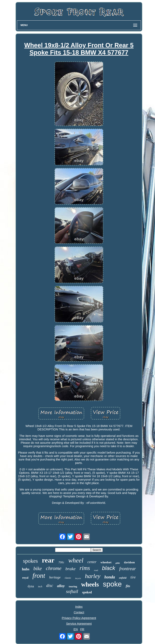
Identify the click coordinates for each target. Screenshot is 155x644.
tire (133, 577)
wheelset (106, 562)
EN (76, 629)
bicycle (78, 578)
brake (70, 569)
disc (50, 586)
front (39, 576)
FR (82, 629)
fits (128, 586)
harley (93, 576)
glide (118, 563)
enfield (123, 578)
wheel (76, 560)
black (108, 568)
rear (48, 560)
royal (25, 578)
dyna (31, 586)
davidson (129, 562)
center (92, 562)
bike (38, 568)
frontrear (128, 569)
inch (40, 587)
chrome (54, 568)
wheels (90, 584)
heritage (55, 577)
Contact (79, 612)
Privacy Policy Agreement (79, 618)
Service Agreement (79, 624)
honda (110, 577)
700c (61, 562)
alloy (61, 586)
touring (73, 586)
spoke (112, 584)
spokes (30, 561)
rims (85, 568)
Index (79, 607)
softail (72, 591)
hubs (26, 569)
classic (68, 578)
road (96, 570)
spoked (87, 592)
